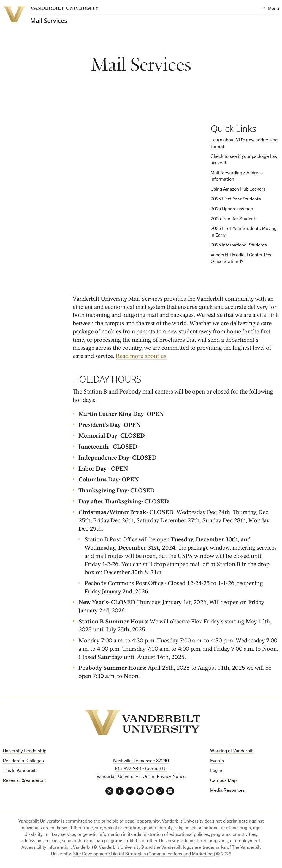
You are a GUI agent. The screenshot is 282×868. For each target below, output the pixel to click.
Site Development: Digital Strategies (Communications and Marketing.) (144, 855)
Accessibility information (46, 848)
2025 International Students (239, 246)
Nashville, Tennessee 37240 (141, 761)
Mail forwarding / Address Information (237, 177)
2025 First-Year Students (236, 200)
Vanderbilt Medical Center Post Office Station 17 (242, 259)
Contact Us (156, 769)
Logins (217, 771)
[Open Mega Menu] (270, 8)
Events (217, 761)
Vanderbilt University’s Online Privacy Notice (141, 777)
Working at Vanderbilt (232, 751)
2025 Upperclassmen (232, 209)
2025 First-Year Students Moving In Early (244, 233)
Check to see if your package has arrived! (244, 160)
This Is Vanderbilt (20, 771)
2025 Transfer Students (234, 219)
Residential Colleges (23, 761)
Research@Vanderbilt (24, 781)
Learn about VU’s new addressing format (244, 144)
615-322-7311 (128, 769)
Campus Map (223, 781)
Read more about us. (142, 356)
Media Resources (227, 791)
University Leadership (25, 751)
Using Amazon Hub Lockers (238, 190)
